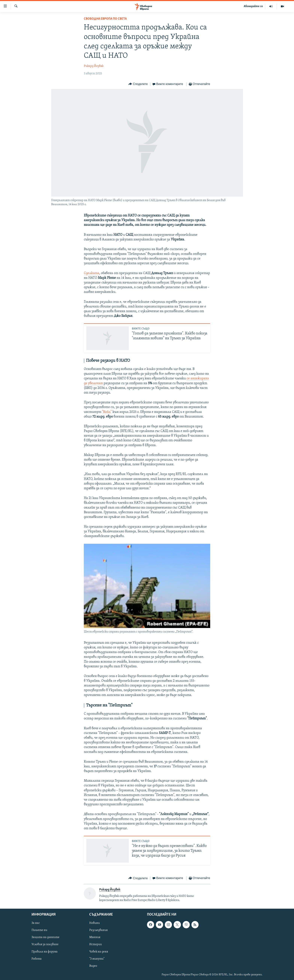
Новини (94, 923)
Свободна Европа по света (105, 19)
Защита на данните (45, 937)
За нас (36, 923)
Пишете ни (39, 930)
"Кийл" (107, 412)
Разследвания (98, 930)
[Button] (138, 84)
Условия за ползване (45, 944)
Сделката (91, 273)
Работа (37, 959)
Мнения (95, 937)
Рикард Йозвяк (94, 66)
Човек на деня (99, 952)
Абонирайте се (253, 6)
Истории (96, 944)
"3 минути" (97, 959)
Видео (93, 966)
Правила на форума (45, 952)
